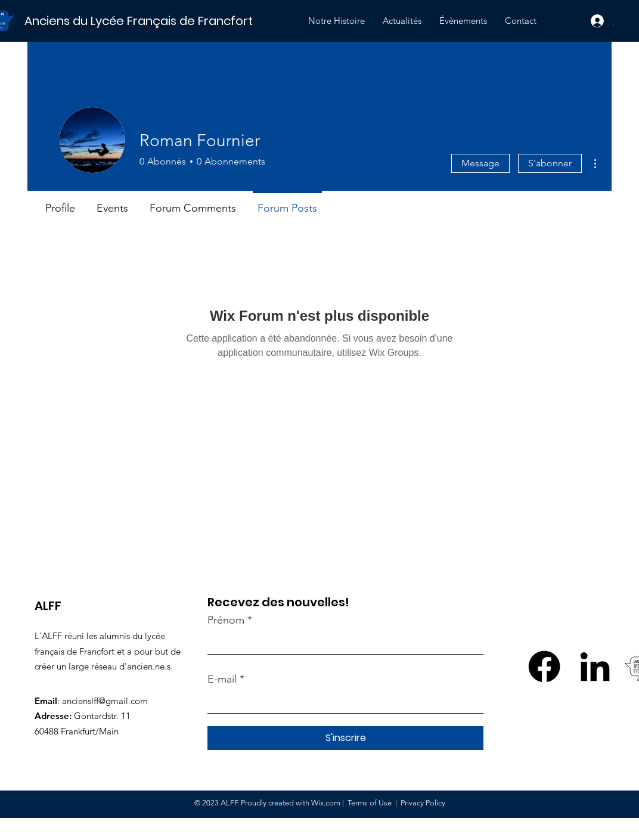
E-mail (222, 679)
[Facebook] (544, 667)
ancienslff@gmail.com (105, 701)
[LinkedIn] (595, 667)
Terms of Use (370, 803)
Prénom (226, 620)
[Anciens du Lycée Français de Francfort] (156, 21)
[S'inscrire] (345, 738)
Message (480, 163)
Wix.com (326, 803)
